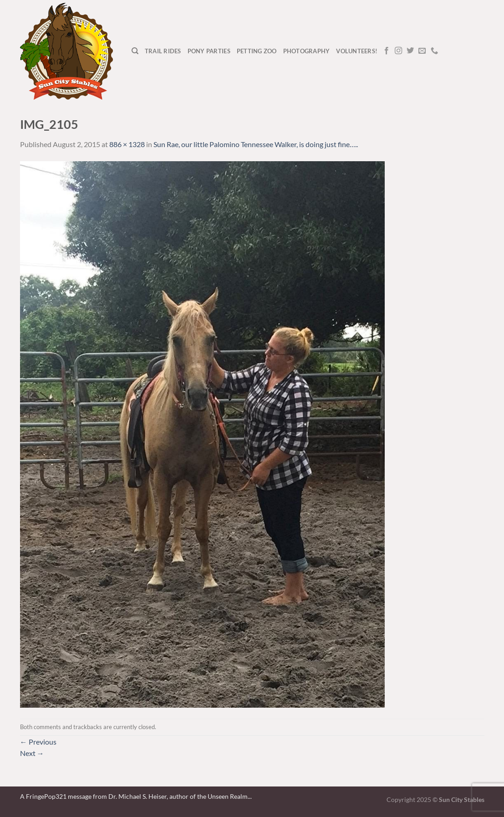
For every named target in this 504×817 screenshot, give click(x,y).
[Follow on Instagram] (398, 51)
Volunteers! (357, 51)
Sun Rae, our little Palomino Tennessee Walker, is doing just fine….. (256, 144)
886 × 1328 (127, 144)
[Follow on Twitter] (410, 51)
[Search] (135, 51)
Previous (38, 742)
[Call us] (434, 51)
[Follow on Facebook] (387, 51)
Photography (307, 51)
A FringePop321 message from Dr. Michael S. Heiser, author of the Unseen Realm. (135, 796)
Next (32, 753)
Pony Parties (209, 51)
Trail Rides (163, 51)
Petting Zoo (257, 51)
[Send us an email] (422, 51)
